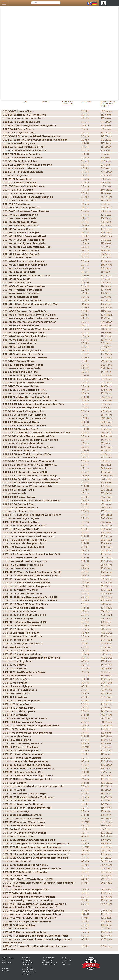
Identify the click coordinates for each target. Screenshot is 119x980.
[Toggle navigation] (4, 3)
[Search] (46, 3)
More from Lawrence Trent (108, 104)
